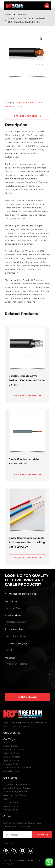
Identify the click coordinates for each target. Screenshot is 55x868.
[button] (41, 39)
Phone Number (14, 629)
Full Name (11, 602)
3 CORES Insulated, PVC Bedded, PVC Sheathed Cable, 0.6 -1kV (27, 380)
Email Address (14, 616)
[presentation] (27, 684)
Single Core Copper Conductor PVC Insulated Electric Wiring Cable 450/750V (27, 542)
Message (10, 658)
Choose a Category (16, 643)
